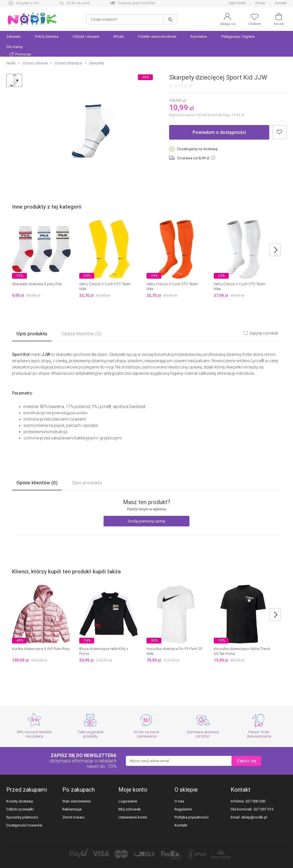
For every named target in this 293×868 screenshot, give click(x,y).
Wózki (119, 36)
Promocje (20, 54)
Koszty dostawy (20, 801)
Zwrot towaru (73, 817)
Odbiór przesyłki (20, 809)
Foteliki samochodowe (157, 36)
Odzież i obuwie (86, 36)
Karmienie (199, 36)
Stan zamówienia (77, 801)
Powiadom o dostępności (219, 132)
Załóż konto (237, 3)
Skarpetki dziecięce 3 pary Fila (37, 284)
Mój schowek (130, 809)
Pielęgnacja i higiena (238, 36)
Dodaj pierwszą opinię (146, 521)
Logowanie (128, 801)
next (275, 250)
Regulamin (183, 809)
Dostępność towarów (24, 825)
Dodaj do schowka (279, 132)
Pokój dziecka (47, 36)
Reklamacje (72, 809)
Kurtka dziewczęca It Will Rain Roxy (41, 649)
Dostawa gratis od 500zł (137, 3)
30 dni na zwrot (78, 3)
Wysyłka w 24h (27, 3)
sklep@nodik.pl (254, 817)
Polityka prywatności (192, 817)
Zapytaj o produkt (263, 333)
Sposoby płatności (22, 817)
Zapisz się (246, 761)
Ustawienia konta (133, 817)
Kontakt (281, 3)
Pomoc (260, 3)
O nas (179, 801)
